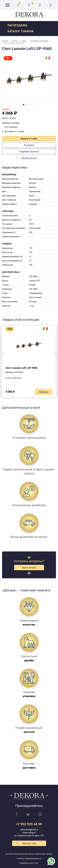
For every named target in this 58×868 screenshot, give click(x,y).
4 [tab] (32, 105)
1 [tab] (24, 105)
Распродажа (17, 25)
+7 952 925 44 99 (29, 824)
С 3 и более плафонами (39, 41)
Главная (5, 41)
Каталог (15, 41)
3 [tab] (29, 105)
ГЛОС (36, 863)
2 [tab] (26, 105)
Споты (24, 41)
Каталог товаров (21, 31)
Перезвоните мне (29, 158)
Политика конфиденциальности (29, 859)
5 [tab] (35, 105)
